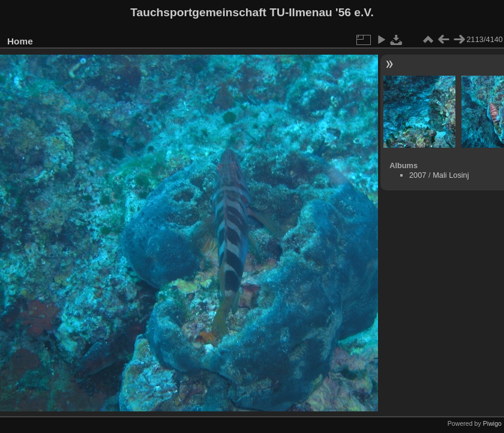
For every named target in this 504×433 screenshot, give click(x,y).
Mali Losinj (451, 175)
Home (20, 41)
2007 (418, 175)
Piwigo (492, 423)
